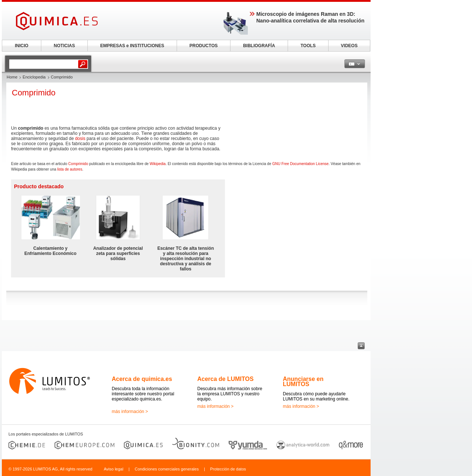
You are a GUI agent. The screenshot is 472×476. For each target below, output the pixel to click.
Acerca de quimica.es (142, 379)
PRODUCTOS (204, 46)
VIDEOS (349, 46)
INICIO (22, 46)
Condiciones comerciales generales (167, 469)
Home (12, 77)
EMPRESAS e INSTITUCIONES (132, 46)
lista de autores (70, 169)
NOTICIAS (64, 46)
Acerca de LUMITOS (225, 379)
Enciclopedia (34, 77)
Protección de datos (228, 469)
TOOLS (308, 46)
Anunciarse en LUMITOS (303, 381)
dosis (80, 139)
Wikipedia (158, 164)
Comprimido (78, 164)
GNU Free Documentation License (300, 164)
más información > (130, 412)
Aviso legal (113, 469)
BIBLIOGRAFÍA (259, 46)
